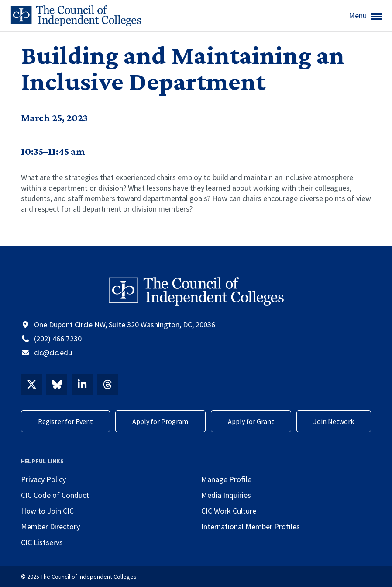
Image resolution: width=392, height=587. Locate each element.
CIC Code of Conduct (55, 495)
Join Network (334, 421)
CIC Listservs (42, 542)
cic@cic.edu (53, 353)
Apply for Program (160, 421)
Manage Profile (226, 479)
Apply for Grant (251, 421)
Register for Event (65, 421)
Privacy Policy (43, 479)
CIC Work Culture (229, 511)
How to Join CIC (47, 511)
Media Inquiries (226, 495)
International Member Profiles (251, 526)
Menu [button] (365, 16)
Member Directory (50, 526)
